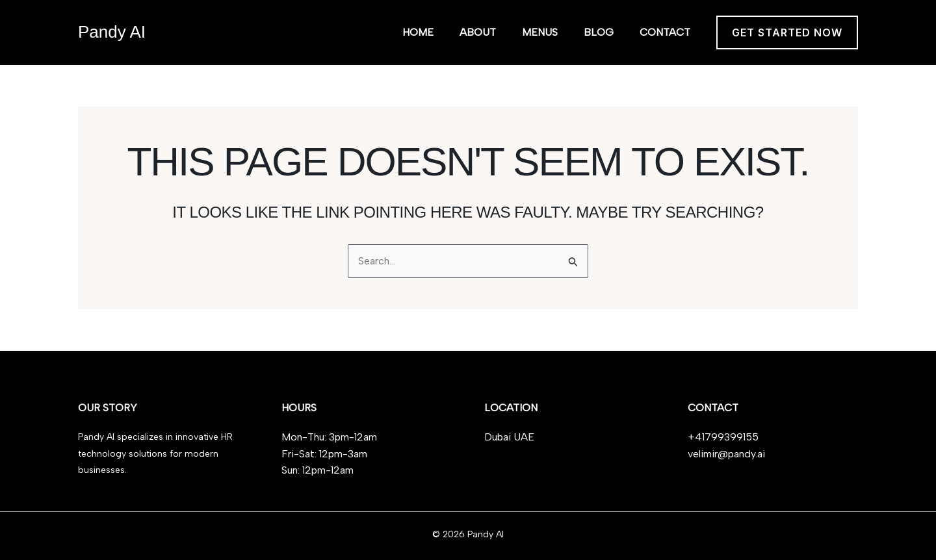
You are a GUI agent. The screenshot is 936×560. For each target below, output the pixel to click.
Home (418, 32)
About (478, 32)
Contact (665, 32)
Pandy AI (112, 32)
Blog (599, 32)
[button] (787, 32)
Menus (540, 32)
